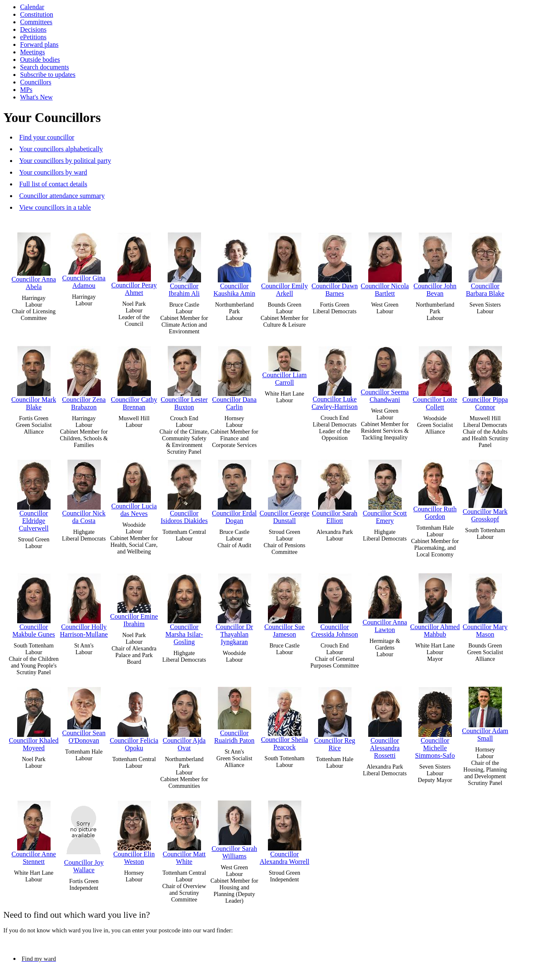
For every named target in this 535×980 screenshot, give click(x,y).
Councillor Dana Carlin (234, 376)
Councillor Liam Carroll (285, 364)
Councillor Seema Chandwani (385, 372)
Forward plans (39, 44)
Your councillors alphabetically (61, 149)
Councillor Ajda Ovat (184, 717)
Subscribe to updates (48, 75)
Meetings (33, 52)
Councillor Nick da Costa (84, 490)
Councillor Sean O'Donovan (84, 713)
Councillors (36, 82)
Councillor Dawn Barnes (335, 263)
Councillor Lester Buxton (184, 376)
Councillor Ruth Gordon (435, 488)
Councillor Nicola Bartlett (385, 263)
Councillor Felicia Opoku (134, 717)
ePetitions (33, 37)
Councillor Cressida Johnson (335, 603)
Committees (36, 22)
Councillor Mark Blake (34, 376)
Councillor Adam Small (485, 712)
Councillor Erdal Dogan (234, 490)
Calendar (32, 7)
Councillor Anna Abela (34, 259)
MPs (26, 90)
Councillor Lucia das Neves (134, 486)
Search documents (45, 67)
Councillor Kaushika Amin (234, 263)
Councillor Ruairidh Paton (234, 713)
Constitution (37, 14)
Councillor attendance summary (62, 196)
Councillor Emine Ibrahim (134, 598)
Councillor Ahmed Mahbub (435, 603)
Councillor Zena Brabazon (84, 376)
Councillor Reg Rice (335, 717)
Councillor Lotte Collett (435, 376)
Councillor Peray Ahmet (134, 262)
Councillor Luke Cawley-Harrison (335, 376)
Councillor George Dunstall (284, 490)
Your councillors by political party (65, 161)
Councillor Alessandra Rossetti (385, 721)
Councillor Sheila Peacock (284, 717)
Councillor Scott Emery (385, 490)
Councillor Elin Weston (134, 831)
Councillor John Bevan (435, 263)
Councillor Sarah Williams (234, 828)
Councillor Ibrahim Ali (184, 263)
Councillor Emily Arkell (285, 263)
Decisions (33, 29)
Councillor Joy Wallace (84, 835)
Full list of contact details (53, 184)
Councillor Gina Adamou (84, 259)
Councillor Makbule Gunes (34, 603)
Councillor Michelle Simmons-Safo (435, 721)
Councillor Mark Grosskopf (485, 489)
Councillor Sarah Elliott (335, 490)
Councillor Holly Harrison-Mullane (84, 603)
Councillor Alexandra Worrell (284, 831)
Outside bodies (40, 60)
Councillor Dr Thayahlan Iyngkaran (234, 607)
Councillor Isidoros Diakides (184, 490)
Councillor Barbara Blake (485, 263)
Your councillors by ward (53, 172)
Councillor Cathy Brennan (134, 376)
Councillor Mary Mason (485, 603)
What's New (36, 97)
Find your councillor (47, 137)
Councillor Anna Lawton (385, 601)
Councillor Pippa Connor (485, 376)
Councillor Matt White (184, 831)
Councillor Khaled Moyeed (34, 717)
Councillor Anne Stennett (34, 831)
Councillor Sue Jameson (284, 603)
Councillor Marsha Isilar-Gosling (184, 607)
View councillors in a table (55, 207)
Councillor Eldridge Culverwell (34, 494)
